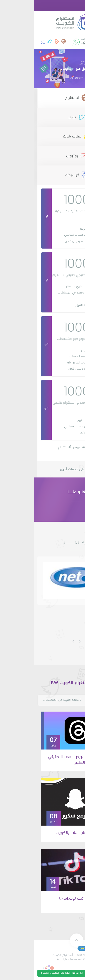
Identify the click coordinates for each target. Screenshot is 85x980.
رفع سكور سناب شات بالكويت (47, 833)
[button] (78, 5)
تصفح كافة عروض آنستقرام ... (42, 447)
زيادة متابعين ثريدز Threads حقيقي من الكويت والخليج (43, 760)
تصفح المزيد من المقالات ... (28, 700)
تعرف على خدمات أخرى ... (43, 469)
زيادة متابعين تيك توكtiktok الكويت (49, 902)
